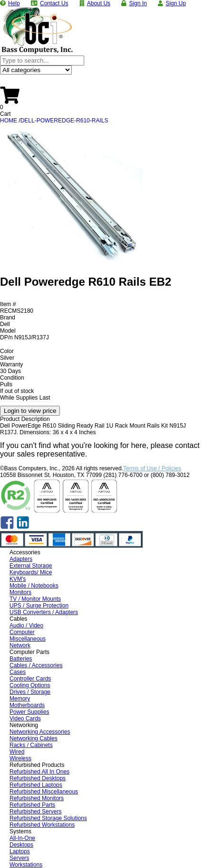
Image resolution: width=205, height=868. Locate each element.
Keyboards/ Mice (31, 572)
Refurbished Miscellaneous (44, 792)
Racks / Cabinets (31, 745)
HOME (9, 121)
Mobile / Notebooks (34, 586)
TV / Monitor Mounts (35, 599)
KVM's (18, 579)
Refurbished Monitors (37, 798)
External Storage (31, 566)
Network (20, 645)
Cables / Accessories (36, 665)
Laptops (20, 851)
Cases (18, 672)
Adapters (21, 559)
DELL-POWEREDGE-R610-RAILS (64, 121)
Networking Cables (34, 738)
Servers (19, 858)
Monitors (20, 592)
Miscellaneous (28, 639)
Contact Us (54, 3)
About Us (99, 3)
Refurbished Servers (35, 812)
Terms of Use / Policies (152, 468)
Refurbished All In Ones (39, 772)
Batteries (21, 659)
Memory (20, 699)
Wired (17, 752)
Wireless (20, 758)
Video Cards (25, 719)
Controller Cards (30, 679)
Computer (22, 632)
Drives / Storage (30, 692)
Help (14, 3)
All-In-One (22, 838)
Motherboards (27, 705)
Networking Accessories (40, 732)
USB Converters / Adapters (44, 612)
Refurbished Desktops (38, 778)
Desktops (21, 845)
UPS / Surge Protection (39, 606)
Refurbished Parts (32, 805)
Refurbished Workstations (42, 825)
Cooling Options (30, 685)
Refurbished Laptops (36, 785)
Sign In (138, 3)
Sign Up (176, 3)
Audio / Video (26, 625)
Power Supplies (29, 712)
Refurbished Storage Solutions (48, 818)
